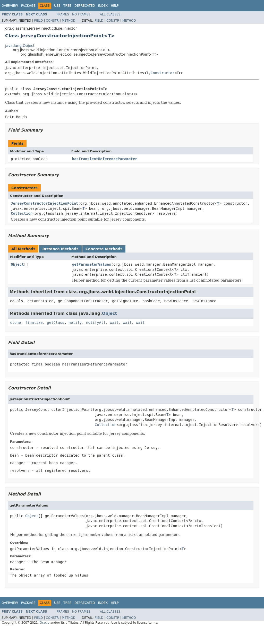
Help (115, 6)
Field (38, 21)
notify (75, 323)
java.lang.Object (20, 46)
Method (69, 21)
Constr (52, 21)
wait (114, 323)
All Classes (110, 14)
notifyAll (96, 323)
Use (57, 6)
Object (17, 264)
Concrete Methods (104, 249)
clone (15, 323)
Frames (63, 14)
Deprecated (85, 6)
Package (28, 6)
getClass (56, 323)
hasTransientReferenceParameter (105, 159)
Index (103, 6)
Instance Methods (60, 249)
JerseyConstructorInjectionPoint (44, 203)
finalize (34, 323)
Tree (67, 6)
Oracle (45, 623)
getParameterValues (92, 264)
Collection (22, 213)
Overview (10, 6)
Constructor (163, 73)
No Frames (81, 14)
